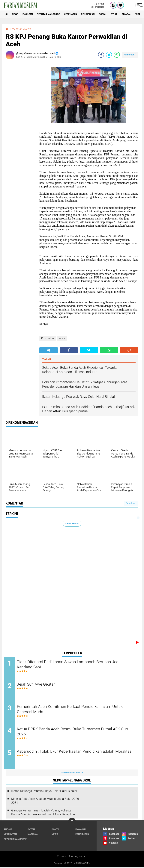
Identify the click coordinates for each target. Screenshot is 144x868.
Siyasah (129, 14)
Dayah (31, 831)
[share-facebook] (101, 55)
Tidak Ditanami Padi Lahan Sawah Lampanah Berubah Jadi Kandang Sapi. (72, 664)
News (16, 14)
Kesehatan (72, 14)
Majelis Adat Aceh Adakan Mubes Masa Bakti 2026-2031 (46, 802)
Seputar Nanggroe (49, 14)
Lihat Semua (72, 524)
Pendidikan (89, 14)
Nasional (33, 835)
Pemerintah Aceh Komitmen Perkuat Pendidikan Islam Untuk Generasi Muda (73, 710)
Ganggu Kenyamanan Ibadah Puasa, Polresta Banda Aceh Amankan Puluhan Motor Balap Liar (43, 814)
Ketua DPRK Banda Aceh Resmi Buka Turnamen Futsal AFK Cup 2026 (76, 732)
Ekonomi (28, 14)
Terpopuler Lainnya (72, 774)
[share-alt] (49, 350)
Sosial (105, 14)
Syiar (116, 14)
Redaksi (62, 858)
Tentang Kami (77, 858)
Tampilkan (131, 503)
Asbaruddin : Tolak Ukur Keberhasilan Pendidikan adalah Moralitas (69, 755)
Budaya (8, 831)
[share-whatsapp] (117, 55)
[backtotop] (72, 822)
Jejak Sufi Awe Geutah (39, 684)
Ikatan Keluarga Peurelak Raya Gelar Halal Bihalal (44, 792)
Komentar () (130, 55)
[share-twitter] (109, 55)
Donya (55, 831)
